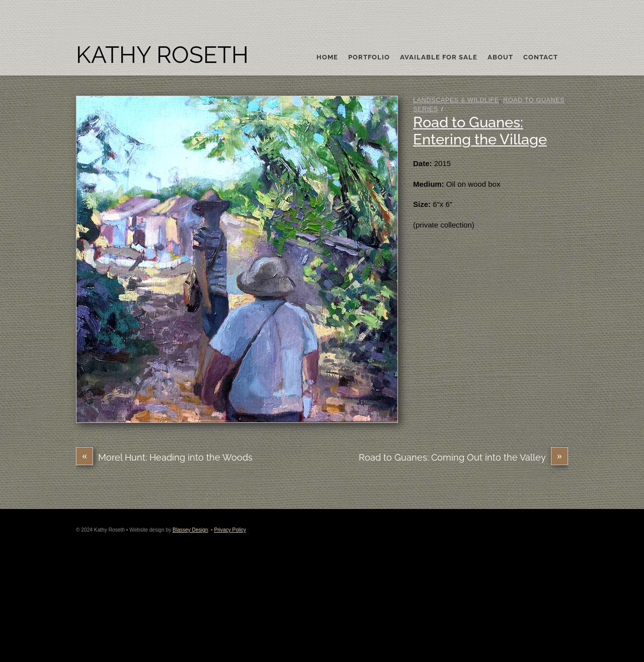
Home (327, 57)
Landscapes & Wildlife (456, 100)
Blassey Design (190, 530)
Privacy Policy (230, 530)
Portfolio (369, 57)
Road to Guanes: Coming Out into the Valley (463, 457)
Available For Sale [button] (439, 57)
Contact (541, 57)
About (500, 57)
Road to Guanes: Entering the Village (480, 131)
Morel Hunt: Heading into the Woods (164, 457)
